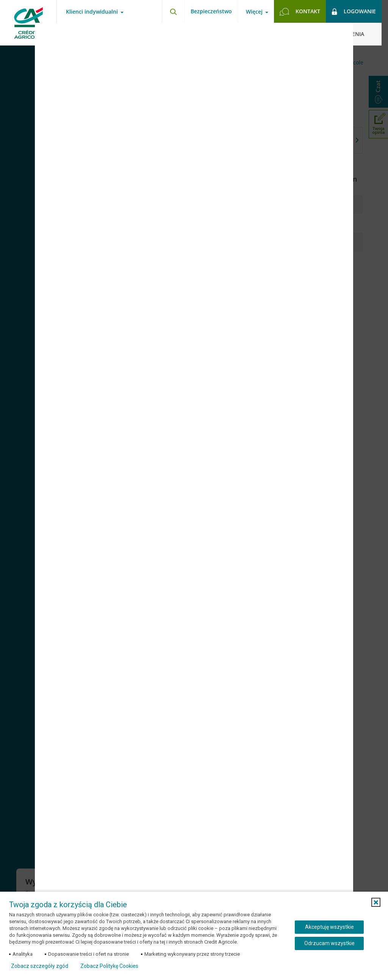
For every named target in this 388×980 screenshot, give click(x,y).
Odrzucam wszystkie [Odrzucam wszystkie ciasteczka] (329, 943)
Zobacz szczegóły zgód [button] (40, 966)
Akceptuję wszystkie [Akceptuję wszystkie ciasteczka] (329, 927)
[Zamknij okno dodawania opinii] (338, 34)
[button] (376, 902)
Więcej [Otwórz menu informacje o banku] (254, 12)
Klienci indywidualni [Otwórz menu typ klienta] (92, 12)
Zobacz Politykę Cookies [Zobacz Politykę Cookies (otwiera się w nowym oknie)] (109, 966)
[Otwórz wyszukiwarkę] (173, 11)
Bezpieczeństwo (211, 11)
